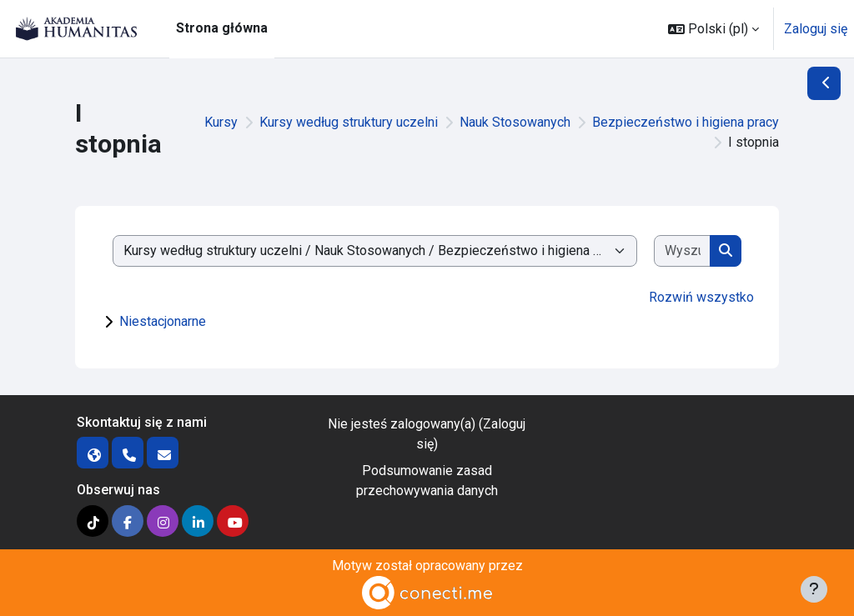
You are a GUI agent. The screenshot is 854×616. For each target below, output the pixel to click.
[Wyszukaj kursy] (683, 251)
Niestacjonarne (163, 321)
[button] (713, 29)
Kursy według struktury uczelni (349, 122)
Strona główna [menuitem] (222, 28)
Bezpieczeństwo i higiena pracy (686, 122)
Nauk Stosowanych (515, 122)
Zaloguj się (816, 29)
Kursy (221, 122)
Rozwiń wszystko (701, 297)
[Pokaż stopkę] (814, 589)
